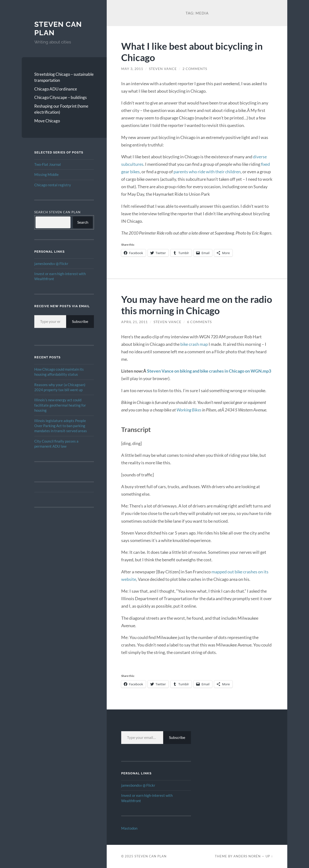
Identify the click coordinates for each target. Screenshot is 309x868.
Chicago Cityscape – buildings (60, 97)
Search (83, 222)
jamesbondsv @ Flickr (51, 264)
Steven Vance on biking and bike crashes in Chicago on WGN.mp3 (209, 371)
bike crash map (194, 344)
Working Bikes (189, 410)
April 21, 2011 (134, 322)
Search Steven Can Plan (57, 212)
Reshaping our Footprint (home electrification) (61, 109)
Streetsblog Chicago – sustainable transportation (64, 77)
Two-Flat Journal (48, 164)
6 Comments (199, 322)
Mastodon (129, 828)
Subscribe (80, 321)
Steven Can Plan (151, 856)
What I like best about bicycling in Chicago (192, 52)
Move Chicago (47, 121)
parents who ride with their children (207, 172)
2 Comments (195, 69)
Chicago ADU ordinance (56, 89)
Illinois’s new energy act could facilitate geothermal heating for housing (60, 405)
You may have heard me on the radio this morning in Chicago (197, 305)
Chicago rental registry (53, 185)
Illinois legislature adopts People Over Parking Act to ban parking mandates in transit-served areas (61, 426)
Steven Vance (163, 69)
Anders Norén (247, 856)
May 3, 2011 (132, 69)
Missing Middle (46, 174)
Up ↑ (269, 856)
